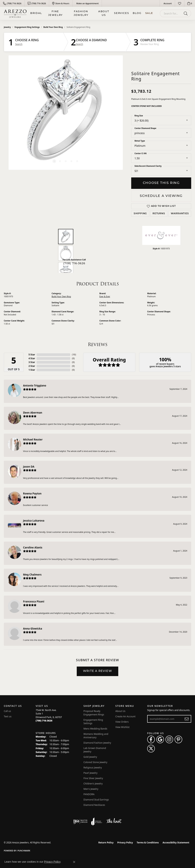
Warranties (180, 214)
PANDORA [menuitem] (89, 794)
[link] (12, 3)
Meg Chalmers (32, 575)
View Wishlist (123, 727)
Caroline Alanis (33, 547)
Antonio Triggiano (35, 385)
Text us (8, 716)
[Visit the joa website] (97, 821)
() (74, 355)
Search (19, 44)
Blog (137, 13)
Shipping (140, 214)
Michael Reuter (33, 439)
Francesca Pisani (34, 601)
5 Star (32, 355)
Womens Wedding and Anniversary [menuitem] (96, 736)
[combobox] (171, 13)
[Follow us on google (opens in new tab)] (160, 739)
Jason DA (29, 467)
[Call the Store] (44, 721)
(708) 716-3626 (74, 264)
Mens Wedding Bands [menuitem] (95, 729)
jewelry (7, 27)
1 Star (32, 370)
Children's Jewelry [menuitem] (93, 784)
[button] (167, 3)
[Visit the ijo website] (80, 821)
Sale (149, 13)
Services (121, 13)
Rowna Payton (32, 493)
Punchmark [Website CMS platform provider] (24, 851)
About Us (104, 13)
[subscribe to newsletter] (187, 719)
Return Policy (106, 843)
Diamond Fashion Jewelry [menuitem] (97, 743)
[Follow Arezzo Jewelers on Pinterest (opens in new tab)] (178, 739)
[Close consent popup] (74, 862)
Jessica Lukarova (34, 521)
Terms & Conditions (148, 843)
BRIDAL (36, 13)
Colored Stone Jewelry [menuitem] (95, 762)
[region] (66, 113)
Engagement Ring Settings (27, 27)
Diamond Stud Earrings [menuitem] (96, 800)
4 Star (32, 358)
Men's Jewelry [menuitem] (91, 789)
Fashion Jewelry (81, 13)
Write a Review (97, 671)
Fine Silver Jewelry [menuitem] (93, 778)
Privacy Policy (125, 843)
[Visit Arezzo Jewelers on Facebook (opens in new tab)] (151, 739)
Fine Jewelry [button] (55, 13)
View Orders (122, 722)
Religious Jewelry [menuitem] (93, 768)
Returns (159, 214)
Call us (7, 711)
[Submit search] (186, 13)
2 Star (32, 366)
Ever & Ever (105, 296)
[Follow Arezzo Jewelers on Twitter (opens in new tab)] (151, 749)
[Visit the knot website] (114, 821)
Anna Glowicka (33, 628)
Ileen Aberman (33, 413)
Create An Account (125, 716)
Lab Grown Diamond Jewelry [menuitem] (95, 750)
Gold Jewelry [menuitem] (90, 757)
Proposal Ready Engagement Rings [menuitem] (94, 713)
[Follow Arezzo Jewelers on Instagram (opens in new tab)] (169, 739)
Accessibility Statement (176, 843)
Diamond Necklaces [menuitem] (94, 805)
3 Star (32, 362)
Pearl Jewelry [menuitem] (90, 773)
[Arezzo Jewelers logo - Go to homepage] (15, 13)
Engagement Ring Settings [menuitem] (93, 722)
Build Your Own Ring (53, 27)
